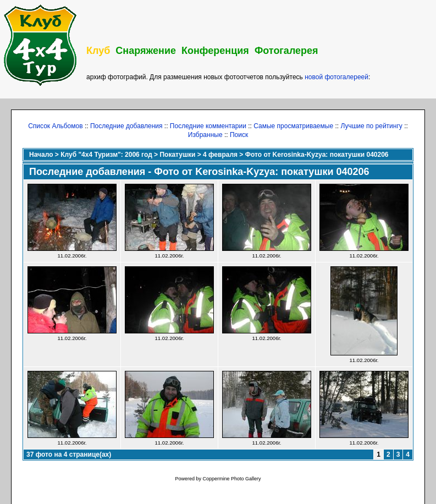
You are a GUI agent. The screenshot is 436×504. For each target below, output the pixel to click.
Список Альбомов (55, 126)
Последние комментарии (208, 126)
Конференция (215, 51)
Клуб (98, 51)
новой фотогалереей (336, 77)
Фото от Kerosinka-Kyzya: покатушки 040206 (317, 155)
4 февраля (220, 155)
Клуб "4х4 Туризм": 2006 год (106, 155)
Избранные (205, 135)
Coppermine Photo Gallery (231, 479)
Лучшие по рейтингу (371, 126)
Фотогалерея (286, 51)
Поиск (239, 135)
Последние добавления (126, 126)
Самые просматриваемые (293, 126)
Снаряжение (146, 51)
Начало (41, 155)
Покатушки (177, 155)
